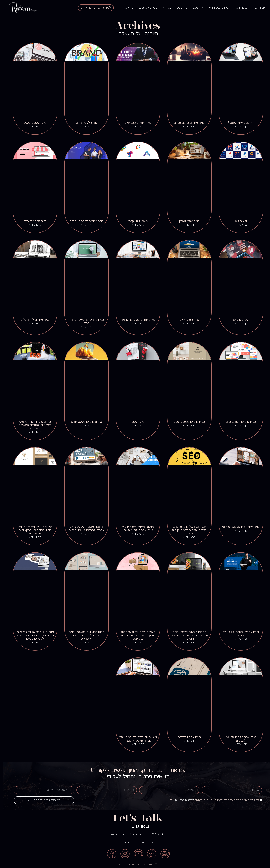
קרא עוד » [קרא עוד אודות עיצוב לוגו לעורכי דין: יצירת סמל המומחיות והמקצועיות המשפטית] (32, 537)
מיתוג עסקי (135, 422)
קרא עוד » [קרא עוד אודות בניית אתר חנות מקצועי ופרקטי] (238, 531)
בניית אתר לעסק (186, 221)
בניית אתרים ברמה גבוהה (186, 123)
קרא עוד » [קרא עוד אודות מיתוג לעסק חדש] (84, 126)
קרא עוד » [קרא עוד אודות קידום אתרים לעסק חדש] (84, 425)
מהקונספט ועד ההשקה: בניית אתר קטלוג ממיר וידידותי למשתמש (84, 635)
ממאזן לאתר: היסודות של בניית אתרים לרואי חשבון (135, 529)
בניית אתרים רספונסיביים (238, 422)
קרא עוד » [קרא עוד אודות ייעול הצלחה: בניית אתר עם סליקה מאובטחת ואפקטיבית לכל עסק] (135, 642)
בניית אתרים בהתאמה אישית (135, 320)
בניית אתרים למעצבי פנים (186, 422)
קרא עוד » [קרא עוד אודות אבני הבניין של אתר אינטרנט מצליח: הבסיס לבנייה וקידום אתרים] (186, 537)
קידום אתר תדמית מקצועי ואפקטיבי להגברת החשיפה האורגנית (32, 425)
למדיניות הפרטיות (181, 800)
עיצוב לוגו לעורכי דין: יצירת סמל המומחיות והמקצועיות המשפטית (32, 530)
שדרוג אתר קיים (186, 320)
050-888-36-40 (152, 834)
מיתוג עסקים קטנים (32, 123)
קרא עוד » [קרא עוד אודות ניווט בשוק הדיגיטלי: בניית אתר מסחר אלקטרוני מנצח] (135, 744)
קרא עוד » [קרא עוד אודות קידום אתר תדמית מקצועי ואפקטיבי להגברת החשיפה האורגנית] (32, 432)
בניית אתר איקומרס (32, 221)
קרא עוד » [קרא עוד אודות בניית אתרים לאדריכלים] (32, 324)
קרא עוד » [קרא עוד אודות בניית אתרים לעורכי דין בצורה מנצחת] (238, 639)
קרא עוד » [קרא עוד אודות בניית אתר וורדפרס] (186, 741)
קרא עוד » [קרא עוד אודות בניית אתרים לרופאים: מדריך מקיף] (84, 327)
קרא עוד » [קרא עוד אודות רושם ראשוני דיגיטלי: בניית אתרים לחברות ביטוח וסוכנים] (84, 534)
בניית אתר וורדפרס (186, 737)
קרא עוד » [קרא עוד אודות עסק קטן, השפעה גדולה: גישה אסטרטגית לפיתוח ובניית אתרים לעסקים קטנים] (32, 642)
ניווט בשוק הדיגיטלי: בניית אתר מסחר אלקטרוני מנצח (135, 739)
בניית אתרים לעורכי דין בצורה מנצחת (238, 634)
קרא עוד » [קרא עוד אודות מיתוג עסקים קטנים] (32, 126)
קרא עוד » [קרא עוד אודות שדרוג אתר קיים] (186, 324)
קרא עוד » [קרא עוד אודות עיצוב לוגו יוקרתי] (135, 225)
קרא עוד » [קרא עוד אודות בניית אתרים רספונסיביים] (238, 425)
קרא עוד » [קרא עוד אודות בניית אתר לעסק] (186, 225)
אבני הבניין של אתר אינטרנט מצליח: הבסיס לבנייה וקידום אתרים (186, 530)
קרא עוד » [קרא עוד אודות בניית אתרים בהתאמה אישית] (135, 324)
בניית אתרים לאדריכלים (32, 320)
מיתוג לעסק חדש (84, 123)
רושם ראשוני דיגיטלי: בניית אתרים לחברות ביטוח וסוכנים (84, 528)
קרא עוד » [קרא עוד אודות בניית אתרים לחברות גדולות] (84, 225)
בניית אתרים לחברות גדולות (84, 221)
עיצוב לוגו (238, 221)
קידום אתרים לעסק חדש (84, 422)
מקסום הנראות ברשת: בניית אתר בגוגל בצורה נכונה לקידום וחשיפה (186, 635)
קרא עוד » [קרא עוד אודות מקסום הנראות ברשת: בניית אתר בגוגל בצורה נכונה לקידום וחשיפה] (186, 642)
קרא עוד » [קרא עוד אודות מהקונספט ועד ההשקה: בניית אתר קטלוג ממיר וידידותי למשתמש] (84, 642)
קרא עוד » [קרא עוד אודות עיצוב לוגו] (238, 225)
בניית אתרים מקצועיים (135, 123)
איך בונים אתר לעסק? (238, 123)
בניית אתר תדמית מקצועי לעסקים (238, 739)
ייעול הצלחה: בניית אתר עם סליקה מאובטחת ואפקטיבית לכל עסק (135, 635)
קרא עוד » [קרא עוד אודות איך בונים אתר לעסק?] (238, 126)
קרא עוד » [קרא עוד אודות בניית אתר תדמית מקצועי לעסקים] (238, 744)
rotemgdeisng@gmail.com (124, 834)
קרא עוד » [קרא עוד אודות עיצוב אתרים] (238, 324)
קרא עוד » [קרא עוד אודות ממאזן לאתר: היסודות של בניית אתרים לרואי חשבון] (135, 534)
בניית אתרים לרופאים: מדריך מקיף (84, 322)
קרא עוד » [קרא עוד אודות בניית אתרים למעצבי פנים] (186, 425)
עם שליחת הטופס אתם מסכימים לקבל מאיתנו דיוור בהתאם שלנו (211, 800)
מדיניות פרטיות (126, 842)
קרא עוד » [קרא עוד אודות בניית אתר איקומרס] (32, 225)
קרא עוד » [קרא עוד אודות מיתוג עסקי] (135, 425)
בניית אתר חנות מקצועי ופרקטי (238, 527)
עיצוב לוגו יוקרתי (135, 221)
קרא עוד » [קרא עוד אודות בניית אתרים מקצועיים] (135, 126)
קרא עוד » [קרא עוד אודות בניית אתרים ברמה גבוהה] (186, 126)
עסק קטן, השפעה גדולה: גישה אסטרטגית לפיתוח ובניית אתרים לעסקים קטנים (32, 635)
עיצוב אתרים (238, 320)
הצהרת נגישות (144, 842)
